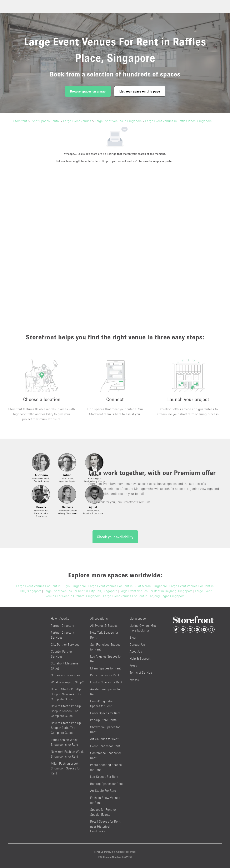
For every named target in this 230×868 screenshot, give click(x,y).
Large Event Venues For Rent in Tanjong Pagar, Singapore (144, 596)
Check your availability (115, 537)
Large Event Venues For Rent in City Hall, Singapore (80, 591)
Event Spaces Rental (45, 121)
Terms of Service (141, 673)
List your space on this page (140, 91)
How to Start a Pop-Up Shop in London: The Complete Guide (66, 711)
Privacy (134, 680)
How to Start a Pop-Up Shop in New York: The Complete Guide (66, 694)
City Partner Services (65, 645)
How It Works (60, 619)
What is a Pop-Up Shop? (67, 682)
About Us (136, 652)
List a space (138, 619)
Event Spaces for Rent (105, 746)
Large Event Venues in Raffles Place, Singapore (178, 121)
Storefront (20, 121)
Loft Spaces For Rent (104, 777)
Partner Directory (62, 626)
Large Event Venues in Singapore (118, 121)
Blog (133, 638)
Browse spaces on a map (88, 91)
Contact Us (137, 645)
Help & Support (140, 659)
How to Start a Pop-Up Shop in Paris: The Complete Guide (66, 728)
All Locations (99, 619)
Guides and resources (66, 676)
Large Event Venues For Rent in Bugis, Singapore (51, 586)
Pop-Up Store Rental (104, 720)
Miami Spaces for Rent (106, 669)
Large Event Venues (77, 121)
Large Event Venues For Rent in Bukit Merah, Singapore (128, 586)
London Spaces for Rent (106, 682)
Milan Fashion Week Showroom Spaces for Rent (66, 769)
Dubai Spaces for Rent (105, 713)
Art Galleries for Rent (104, 739)
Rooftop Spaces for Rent (107, 784)
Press (133, 666)
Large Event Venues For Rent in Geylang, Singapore (156, 591)
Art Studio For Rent (103, 791)
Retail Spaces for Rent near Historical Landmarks (105, 827)
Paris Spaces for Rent (105, 676)
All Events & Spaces (104, 626)
